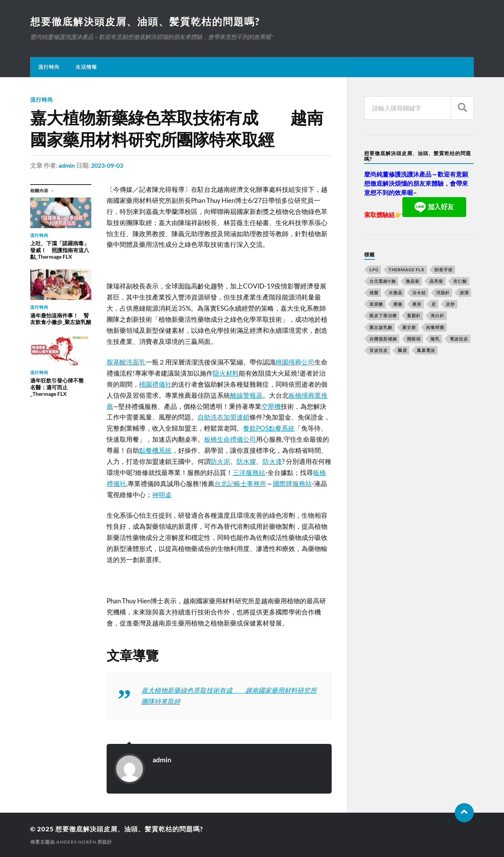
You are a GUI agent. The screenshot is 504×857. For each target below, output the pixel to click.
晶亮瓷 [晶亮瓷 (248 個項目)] (436, 281)
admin (67, 165)
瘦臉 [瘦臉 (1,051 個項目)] (398, 304)
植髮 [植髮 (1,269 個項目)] (374, 292)
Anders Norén (76, 842)
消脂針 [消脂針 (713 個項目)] (443, 292)
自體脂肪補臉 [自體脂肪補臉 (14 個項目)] (383, 339)
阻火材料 (226, 373)
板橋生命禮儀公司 (230, 439)
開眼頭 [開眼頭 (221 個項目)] (414, 339)
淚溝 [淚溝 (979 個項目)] (464, 292)
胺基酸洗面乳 (126, 362)
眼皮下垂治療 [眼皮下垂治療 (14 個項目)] (383, 315)
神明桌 (162, 495)
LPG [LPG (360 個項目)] (374, 270)
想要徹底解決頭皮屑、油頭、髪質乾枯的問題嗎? (145, 21)
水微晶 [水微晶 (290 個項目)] (395, 292)
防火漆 (272, 461)
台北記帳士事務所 (240, 484)
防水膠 (246, 461)
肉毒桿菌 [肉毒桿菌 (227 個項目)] (435, 327)
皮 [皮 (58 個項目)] (434, 304)
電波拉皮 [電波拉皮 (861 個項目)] (459, 339)
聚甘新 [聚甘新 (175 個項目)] (409, 327)
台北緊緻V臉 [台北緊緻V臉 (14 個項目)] (383, 281)
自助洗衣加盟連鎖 (224, 417)
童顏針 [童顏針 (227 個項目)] (414, 315)
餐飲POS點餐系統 (269, 428)
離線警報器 (246, 395)
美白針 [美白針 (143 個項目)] (438, 315)
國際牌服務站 (292, 484)
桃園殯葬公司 (295, 362)
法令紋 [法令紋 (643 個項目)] (419, 292)
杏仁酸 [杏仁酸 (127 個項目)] (460, 281)
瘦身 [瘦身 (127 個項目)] (417, 304)
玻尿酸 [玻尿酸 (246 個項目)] (376, 304)
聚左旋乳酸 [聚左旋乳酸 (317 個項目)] (381, 327)
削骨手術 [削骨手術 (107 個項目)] (444, 270)
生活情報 (86, 67)
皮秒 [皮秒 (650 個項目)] (451, 304)
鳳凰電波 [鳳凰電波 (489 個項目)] (426, 350)
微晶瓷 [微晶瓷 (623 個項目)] (413, 281)
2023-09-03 (107, 165)
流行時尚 (49, 67)
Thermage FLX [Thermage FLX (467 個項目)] (407, 270)
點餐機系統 (155, 450)
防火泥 (220, 461)
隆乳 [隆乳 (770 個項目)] (435, 339)
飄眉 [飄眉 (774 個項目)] (402, 350)
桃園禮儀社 (155, 384)
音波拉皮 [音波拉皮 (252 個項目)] (379, 350)
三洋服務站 (249, 472)
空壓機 (271, 406)
